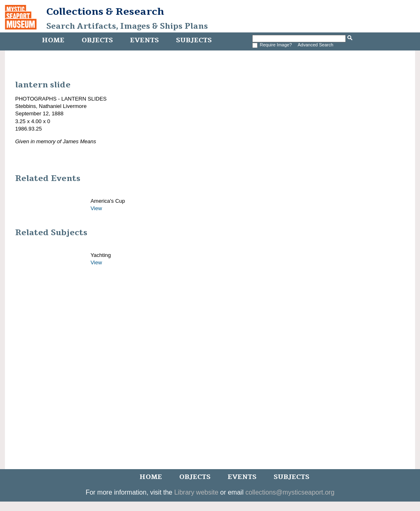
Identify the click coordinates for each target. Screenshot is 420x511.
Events (144, 40)
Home (53, 40)
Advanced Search (316, 45)
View (96, 208)
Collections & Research (105, 11)
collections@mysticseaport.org (290, 492)
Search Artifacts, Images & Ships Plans (127, 26)
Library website (196, 492)
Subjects (194, 40)
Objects (97, 40)
